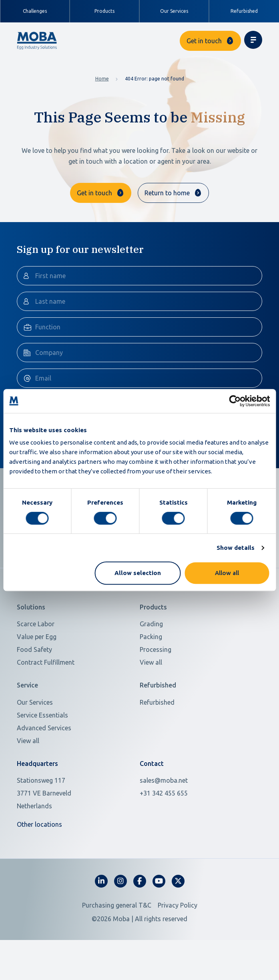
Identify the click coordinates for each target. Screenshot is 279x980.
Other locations (39, 848)
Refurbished (244, 11)
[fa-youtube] (159, 905)
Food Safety (34, 673)
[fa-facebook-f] (140, 905)
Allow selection (138, 573)
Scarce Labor (36, 647)
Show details (236, 548)
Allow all (227, 573)
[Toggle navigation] (253, 40)
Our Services (174, 11)
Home (102, 79)
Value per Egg (37, 660)
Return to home (167, 193)
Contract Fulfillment (46, 686)
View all (151, 686)
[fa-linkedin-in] (101, 905)
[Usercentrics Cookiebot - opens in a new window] (235, 401)
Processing (156, 673)
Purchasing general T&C (117, 929)
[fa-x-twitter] (178, 905)
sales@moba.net (164, 804)
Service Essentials (42, 739)
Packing (151, 660)
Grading (151, 647)
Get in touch (204, 41)
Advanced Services (44, 752)
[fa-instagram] (120, 905)
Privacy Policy (178, 929)
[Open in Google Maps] (73, 817)
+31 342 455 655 (164, 817)
